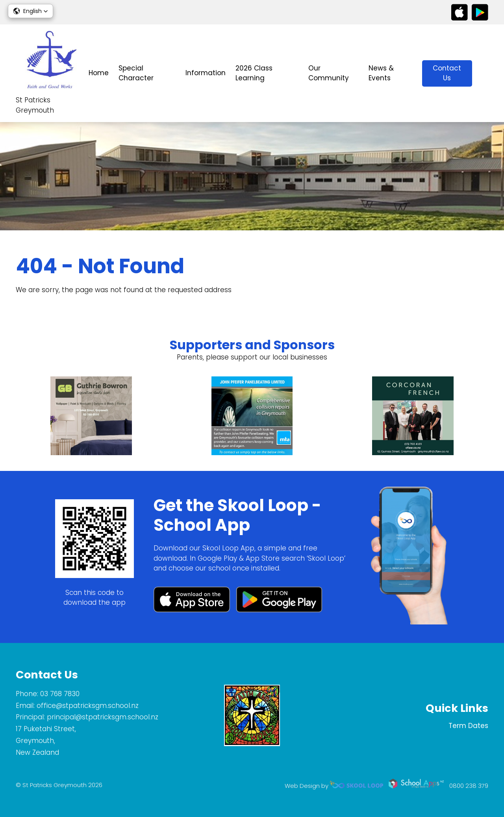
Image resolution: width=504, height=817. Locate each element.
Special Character (136, 73)
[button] (31, 11)
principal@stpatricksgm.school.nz (103, 717)
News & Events (381, 73)
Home (99, 73)
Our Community (329, 73)
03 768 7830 (60, 694)
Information (206, 73)
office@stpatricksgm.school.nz (88, 706)
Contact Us (447, 73)
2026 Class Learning (254, 73)
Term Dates (468, 726)
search (484, 73)
